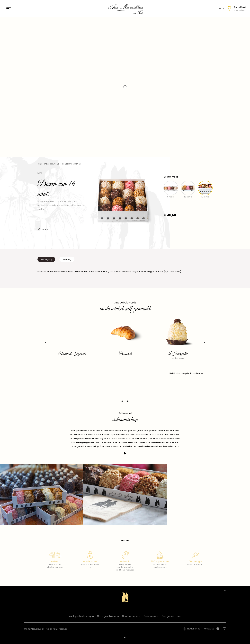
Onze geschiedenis (108, 616)
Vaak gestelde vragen (81, 616)
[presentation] (46, 342)
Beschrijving (46, 259)
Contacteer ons (131, 616)
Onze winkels (151, 616)
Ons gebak (168, 616)
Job (179, 616)
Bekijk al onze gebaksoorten (186, 373)
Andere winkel (240, 10)
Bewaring (67, 259)
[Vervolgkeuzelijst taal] (196, 629)
